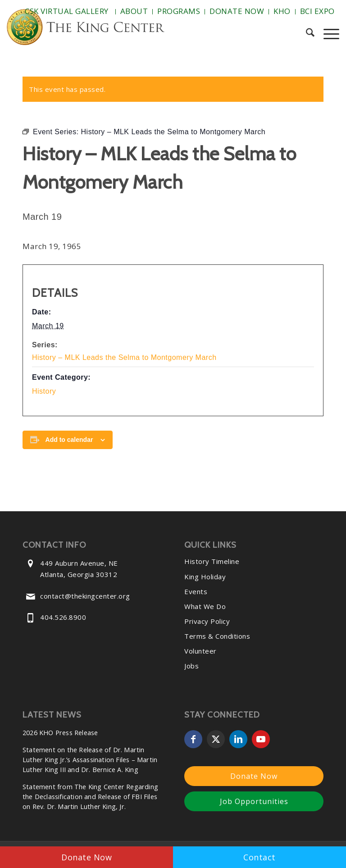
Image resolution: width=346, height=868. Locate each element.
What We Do (205, 606)
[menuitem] (68, 12)
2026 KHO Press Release (60, 733)
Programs (179, 11)
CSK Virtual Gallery (67, 11)
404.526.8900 (63, 617)
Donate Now (237, 11)
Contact (259, 857)
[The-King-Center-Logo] (86, 29)
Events (196, 591)
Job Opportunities (254, 801)
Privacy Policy (207, 621)
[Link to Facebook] (193, 739)
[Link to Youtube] (261, 739)
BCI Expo (317, 11)
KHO (282, 11)
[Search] (306, 34)
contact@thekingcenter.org (85, 596)
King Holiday (205, 577)
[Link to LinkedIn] (238, 739)
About (134, 11)
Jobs (191, 666)
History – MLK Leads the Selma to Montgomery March (124, 357)
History (44, 391)
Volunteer (200, 651)
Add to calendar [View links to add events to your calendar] (69, 440)
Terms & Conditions (217, 636)
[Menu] (327, 34)
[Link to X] (216, 739)
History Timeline (212, 561)
